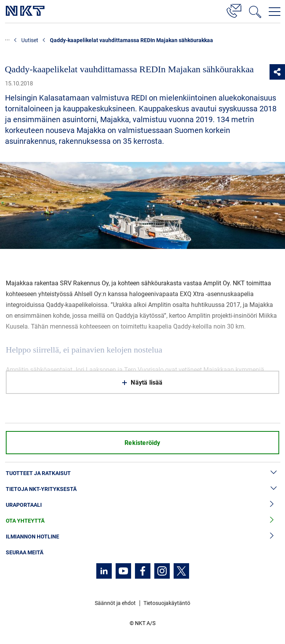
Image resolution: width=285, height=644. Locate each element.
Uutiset (30, 40)
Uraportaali (142, 505)
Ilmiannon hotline (142, 537)
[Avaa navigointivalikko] (275, 12)
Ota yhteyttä (142, 521)
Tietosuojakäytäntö (167, 603)
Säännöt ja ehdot (115, 603)
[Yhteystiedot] (234, 10)
